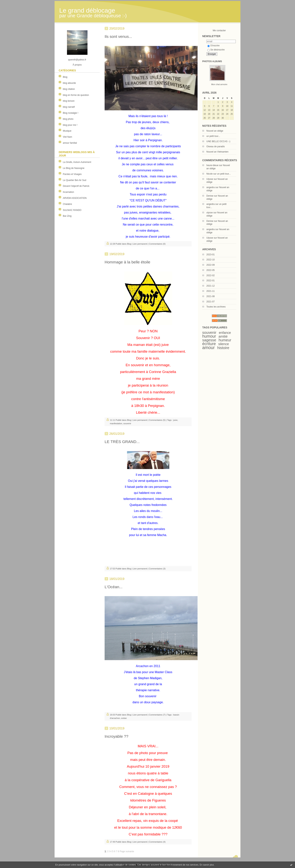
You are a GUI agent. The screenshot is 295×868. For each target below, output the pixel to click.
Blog (65, 77)
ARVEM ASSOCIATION (75, 198)
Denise (210, 196)
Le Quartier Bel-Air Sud (75, 180)
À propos (77, 65)
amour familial (70, 143)
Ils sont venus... (118, 36)
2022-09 (211, 265)
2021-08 (211, 296)
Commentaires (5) (157, 420)
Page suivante (127, 851)
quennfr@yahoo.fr (77, 60)
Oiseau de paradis (216, 146)
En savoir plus (207, 865)
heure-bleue (212, 165)
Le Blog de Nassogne (74, 168)
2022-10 (211, 260)
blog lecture (69, 101)
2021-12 (211, 286)
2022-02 (211, 275)
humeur (225, 340)
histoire (223, 348)
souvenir (209, 333)
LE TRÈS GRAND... (122, 442)
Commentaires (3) (157, 569)
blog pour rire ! (70, 125)
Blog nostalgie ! (71, 113)
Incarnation (68, 192)
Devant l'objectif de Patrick (76, 186)
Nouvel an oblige (215, 131)
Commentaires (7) (157, 715)
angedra (211, 187)
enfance (225, 333)
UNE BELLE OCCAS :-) (218, 141)
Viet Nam (67, 137)
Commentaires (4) (157, 842)
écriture (209, 344)
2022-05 (211, 270)
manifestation (116, 423)
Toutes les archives (216, 307)
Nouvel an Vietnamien (217, 152)
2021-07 (211, 302)
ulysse (210, 213)
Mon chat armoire (219, 84)
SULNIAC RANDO (72, 210)
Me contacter (219, 31)
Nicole (209, 174)
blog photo (68, 119)
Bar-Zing (67, 216)
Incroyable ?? (116, 736)
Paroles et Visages (72, 174)
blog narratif (69, 107)
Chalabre (67, 204)
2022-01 (211, 281)
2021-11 (211, 291)
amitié (223, 336)
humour (209, 336)
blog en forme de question (76, 95)
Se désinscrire (216, 50)
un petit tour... (213, 136)
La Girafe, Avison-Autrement (77, 162)
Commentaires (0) (157, 244)
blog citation (69, 89)
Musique (67, 131)
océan (124, 718)
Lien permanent (140, 244)
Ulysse (210, 179)
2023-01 (211, 255)
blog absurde (69, 83)
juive (175, 420)
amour (208, 348)
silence (224, 344)
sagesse (209, 340)
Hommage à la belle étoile (127, 262)
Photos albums (212, 61)
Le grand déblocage (87, 10)
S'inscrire (213, 46)
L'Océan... (114, 587)
